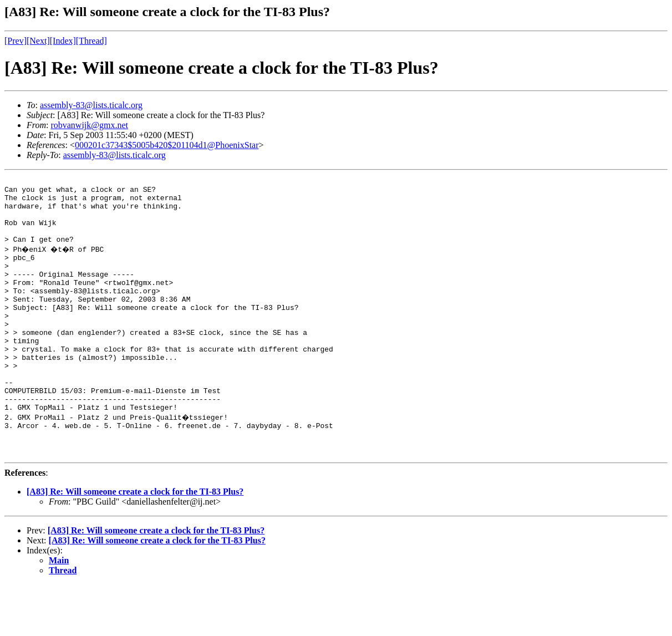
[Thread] (91, 41)
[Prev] (16, 41)
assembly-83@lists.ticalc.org (91, 105)
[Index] (63, 41)
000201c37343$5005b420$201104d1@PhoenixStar (167, 145)
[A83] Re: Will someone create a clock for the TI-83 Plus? (135, 543)
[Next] (38, 41)
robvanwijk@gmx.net (89, 125)
